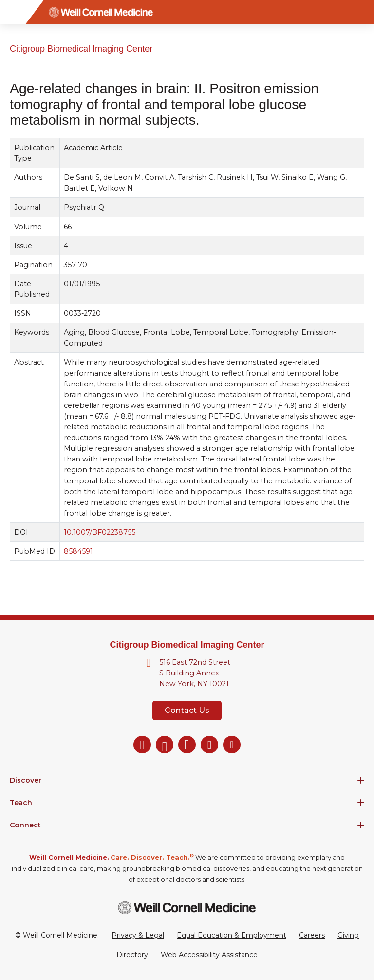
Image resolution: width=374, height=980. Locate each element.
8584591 (78, 551)
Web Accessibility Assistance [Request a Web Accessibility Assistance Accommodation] (209, 955)
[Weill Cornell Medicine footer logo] (187, 908)
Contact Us (187, 710)
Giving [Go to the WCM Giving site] (348, 935)
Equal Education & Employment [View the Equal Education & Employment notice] (232, 935)
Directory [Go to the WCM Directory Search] (132, 955)
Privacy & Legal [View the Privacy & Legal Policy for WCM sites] (138, 935)
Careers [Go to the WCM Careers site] (312, 935)
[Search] (362, 12)
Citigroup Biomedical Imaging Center (81, 49)
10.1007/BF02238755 (100, 532)
